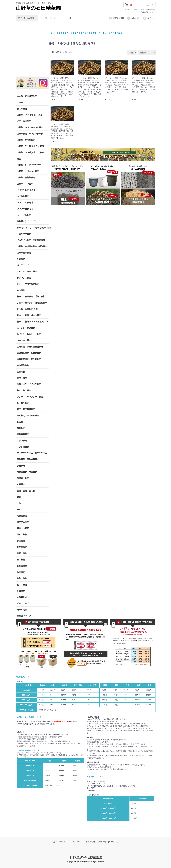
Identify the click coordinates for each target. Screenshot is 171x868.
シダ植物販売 (23, 196)
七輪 (19, 503)
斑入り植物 (22, 109)
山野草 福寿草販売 (26, 140)
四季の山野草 (23, 528)
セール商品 (22, 610)
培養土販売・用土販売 (27, 472)
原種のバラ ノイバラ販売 (29, 384)
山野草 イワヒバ (25, 184)
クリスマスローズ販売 (27, 271)
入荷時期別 (22, 597)
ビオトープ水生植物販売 (28, 284)
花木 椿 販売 (24, 390)
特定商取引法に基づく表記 (96, 842)
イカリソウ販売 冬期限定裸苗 (31, 240)
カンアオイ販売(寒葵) (27, 203)
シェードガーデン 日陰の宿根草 (32, 303)
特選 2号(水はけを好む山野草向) (108, 33)
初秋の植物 (22, 566)
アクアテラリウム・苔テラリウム (32, 453)
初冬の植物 (22, 585)
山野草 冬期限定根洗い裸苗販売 (32, 246)
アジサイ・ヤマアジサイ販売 (30, 397)
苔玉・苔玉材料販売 (26, 409)
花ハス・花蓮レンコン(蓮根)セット (33, 322)
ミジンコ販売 (23, 447)
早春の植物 (22, 535)
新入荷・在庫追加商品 (27, 96)
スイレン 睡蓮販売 (26, 328)
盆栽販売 (21, 428)
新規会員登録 (116, 18)
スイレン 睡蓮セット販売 (29, 334)
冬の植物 (21, 591)
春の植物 (21, 541)
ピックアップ (23, 603)
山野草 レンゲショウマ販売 (30, 127)
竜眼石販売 (22, 516)
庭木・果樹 (22, 378)
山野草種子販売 (24, 253)
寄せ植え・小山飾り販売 (28, 416)
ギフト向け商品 (24, 121)
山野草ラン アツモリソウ (29, 165)
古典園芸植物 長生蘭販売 (29, 359)
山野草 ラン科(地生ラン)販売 (31, 146)
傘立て (20, 509)
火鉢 (19, 497)
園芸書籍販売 (23, 434)
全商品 (54, 33)
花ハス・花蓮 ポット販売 (29, 315)
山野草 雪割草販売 (26, 178)
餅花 (19, 159)
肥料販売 (21, 466)
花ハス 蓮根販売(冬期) (28, 309)
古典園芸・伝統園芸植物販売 (30, 347)
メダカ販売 (22, 441)
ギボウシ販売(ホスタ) (27, 190)
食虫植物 (21, 290)
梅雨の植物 (22, 553)
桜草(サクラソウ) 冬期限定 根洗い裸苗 (33, 228)
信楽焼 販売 (23, 478)
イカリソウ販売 (24, 234)
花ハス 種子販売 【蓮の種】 (31, 297)
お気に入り (133, 18)
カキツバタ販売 (24, 340)
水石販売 (21, 484)
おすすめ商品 (23, 522)
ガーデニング (24, 265)
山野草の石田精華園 (38, 8)
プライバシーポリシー (76, 842)
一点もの (21, 102)
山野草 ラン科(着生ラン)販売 (31, 152)
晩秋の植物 (22, 578)
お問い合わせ (113, 842)
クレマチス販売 (24, 278)
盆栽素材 (21, 372)
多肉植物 (21, 259)
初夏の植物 (22, 547)
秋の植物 (21, 572)
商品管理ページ (24, 616)
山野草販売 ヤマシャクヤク (30, 134)
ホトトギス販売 (24, 215)
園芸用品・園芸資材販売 (28, 459)
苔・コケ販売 (23, 403)
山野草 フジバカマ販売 (28, 171)
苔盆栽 (20, 422)
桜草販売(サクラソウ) (27, 221)
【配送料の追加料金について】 (28, 750)
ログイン (149, 18)
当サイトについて (59, 842)
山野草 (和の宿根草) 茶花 (30, 115)
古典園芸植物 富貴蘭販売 (29, 353)
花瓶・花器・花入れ (26, 491)
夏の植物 (21, 560)
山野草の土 (86, 33)
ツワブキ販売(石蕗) (26, 209)
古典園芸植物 (23, 365)
